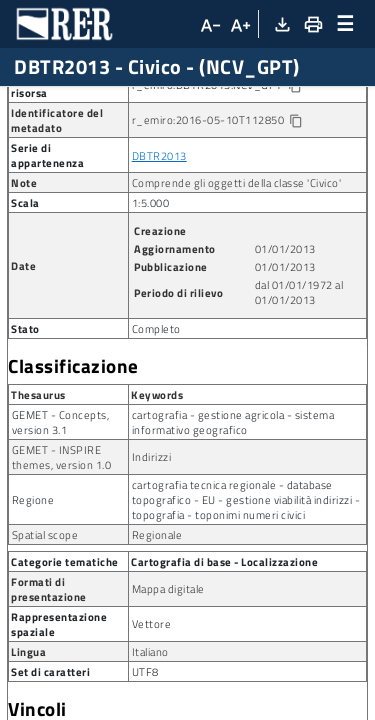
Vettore (152, 710)
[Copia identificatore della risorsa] (293, 173)
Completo (156, 415)
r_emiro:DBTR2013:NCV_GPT (232, 172)
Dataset (174, 102)
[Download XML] (281, 24)
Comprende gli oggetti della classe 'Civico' (237, 269)
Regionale (157, 621)
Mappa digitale (168, 675)
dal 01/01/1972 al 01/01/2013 (299, 379)
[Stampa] (312, 24)
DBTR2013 (159, 242)
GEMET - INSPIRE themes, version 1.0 (62, 544)
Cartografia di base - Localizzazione (224, 648)
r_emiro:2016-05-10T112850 (218, 207)
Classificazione (73, 453)
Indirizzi (152, 543)
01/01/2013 (285, 335)
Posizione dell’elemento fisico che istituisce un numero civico (170, 135)
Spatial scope (45, 621)
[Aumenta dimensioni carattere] (240, 24)
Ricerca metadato (70, 102)
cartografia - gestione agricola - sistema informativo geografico (233, 509)
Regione (33, 586)
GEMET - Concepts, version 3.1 (61, 509)
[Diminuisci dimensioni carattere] (209, 24)
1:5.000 (151, 289)
